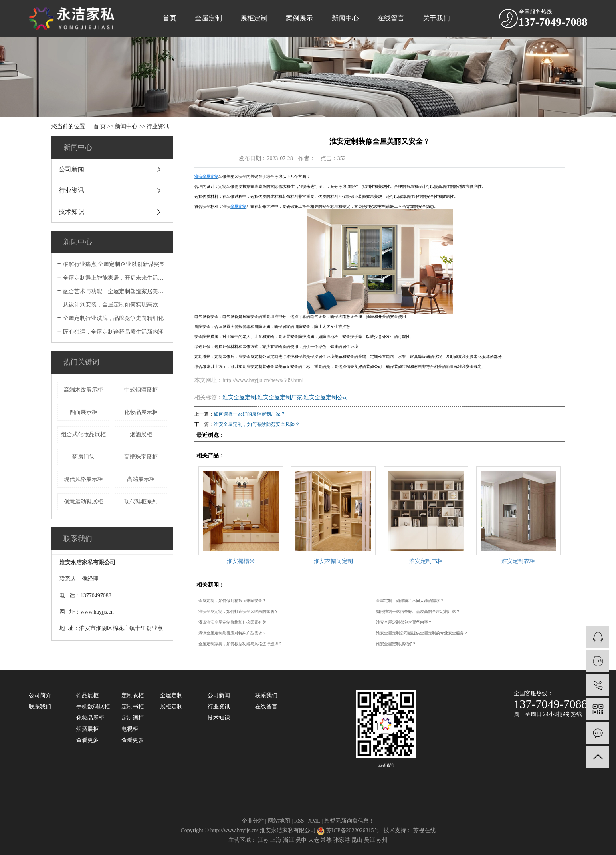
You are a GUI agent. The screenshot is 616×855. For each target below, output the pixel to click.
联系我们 (40, 707)
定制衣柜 (133, 695)
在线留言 (391, 18)
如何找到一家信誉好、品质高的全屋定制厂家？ (418, 611)
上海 (276, 840)
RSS (299, 821)
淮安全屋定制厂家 (280, 397)
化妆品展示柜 (141, 412)
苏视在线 (424, 830)
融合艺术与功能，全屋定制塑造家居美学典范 (115, 291)
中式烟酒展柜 (141, 390)
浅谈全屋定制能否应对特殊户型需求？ (232, 633)
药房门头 (83, 457)
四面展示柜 (83, 412)
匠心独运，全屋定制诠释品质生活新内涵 (113, 332)
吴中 (301, 840)
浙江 (289, 840)
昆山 (357, 840)
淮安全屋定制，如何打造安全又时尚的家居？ (238, 611)
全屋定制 (208, 18)
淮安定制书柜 (426, 561)
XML (314, 821)
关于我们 (436, 18)
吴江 (370, 840)
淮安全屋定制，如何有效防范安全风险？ (257, 424)
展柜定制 (254, 18)
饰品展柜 (87, 695)
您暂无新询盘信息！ (349, 821)
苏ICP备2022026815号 (353, 830)
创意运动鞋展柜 (83, 502)
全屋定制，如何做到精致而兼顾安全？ (232, 601)
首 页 (100, 126)
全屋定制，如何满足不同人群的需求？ (410, 601)
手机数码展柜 (93, 707)
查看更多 (87, 740)
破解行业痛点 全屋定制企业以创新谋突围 (114, 264)
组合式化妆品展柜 (83, 434)
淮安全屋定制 (239, 397)
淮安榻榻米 (241, 561)
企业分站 (253, 821)
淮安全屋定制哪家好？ (396, 644)
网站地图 (279, 821)
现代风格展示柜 (83, 479)
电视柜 (130, 729)
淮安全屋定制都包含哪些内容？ (404, 622)
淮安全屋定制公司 (326, 397)
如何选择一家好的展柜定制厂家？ (250, 414)
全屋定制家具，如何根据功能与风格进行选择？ (240, 644)
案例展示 (299, 18)
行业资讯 (158, 126)
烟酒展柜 (141, 434)
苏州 (382, 840)
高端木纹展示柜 (83, 390)
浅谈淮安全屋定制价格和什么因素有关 (232, 622)
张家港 (342, 840)
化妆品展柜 (90, 718)
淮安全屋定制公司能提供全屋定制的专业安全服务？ (422, 633)
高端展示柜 (141, 479)
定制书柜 (133, 707)
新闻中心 (345, 18)
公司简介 (40, 695)
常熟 (326, 840)
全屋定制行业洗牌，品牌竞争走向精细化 (113, 318)
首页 (170, 18)
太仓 (314, 840)
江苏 (263, 840)
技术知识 (71, 212)
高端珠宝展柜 (141, 457)
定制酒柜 (133, 718)
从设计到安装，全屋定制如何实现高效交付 (115, 305)
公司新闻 (71, 169)
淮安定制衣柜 (518, 561)
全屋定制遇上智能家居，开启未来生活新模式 (115, 278)
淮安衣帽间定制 (333, 561)
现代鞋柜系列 (141, 502)
